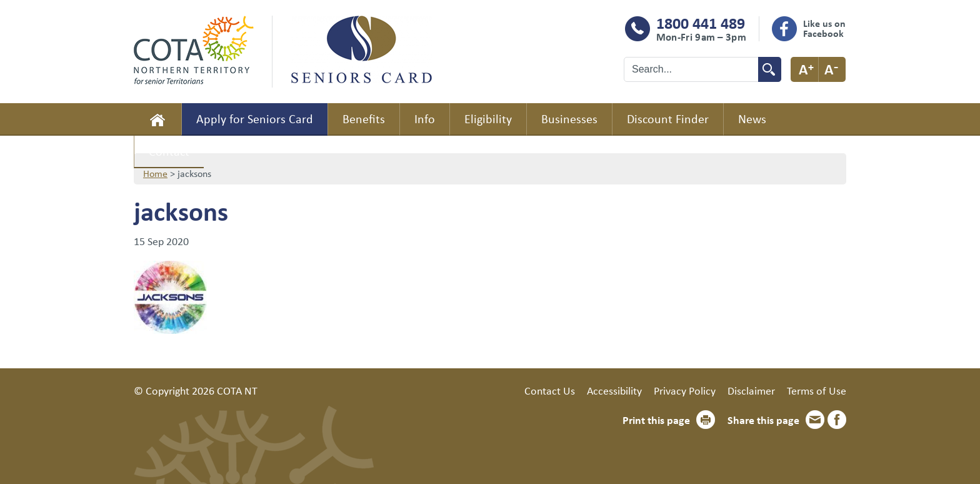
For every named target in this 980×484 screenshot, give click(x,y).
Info (425, 118)
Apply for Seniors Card (255, 118)
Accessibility (614, 390)
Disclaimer (751, 390)
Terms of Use (817, 390)
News (752, 118)
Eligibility (488, 118)
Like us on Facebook (824, 28)
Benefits (364, 118)
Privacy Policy (685, 390)
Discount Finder (668, 118)
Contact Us (550, 390)
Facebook (837, 420)
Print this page (656, 420)
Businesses (569, 118)
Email (815, 420)
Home (157, 119)
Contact (169, 151)
